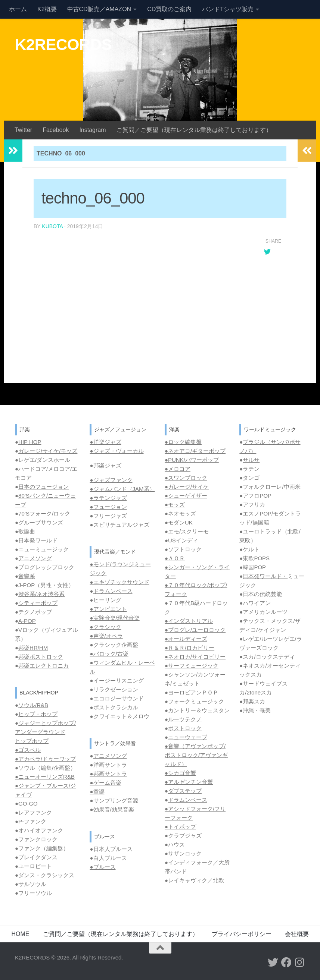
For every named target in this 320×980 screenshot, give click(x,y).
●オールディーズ (186, 639)
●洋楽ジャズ (105, 442)
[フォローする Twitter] (273, 962)
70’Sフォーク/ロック (44, 513)
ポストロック (185, 728)
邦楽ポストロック (41, 657)
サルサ (251, 460)
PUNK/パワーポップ (193, 460)
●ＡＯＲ (175, 558)
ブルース (105, 867)
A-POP (27, 621)
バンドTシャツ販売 (228, 9)
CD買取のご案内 (169, 9)
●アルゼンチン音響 (189, 782)
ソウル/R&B (33, 705)
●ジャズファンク (111, 480)
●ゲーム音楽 (105, 783)
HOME (21, 934)
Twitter (23, 130)
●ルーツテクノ (183, 719)
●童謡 (97, 792)
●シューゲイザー (186, 496)
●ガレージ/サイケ (187, 487)
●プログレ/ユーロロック (195, 630)
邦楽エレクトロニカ (44, 666)
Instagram (92, 130)
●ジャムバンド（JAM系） (122, 489)
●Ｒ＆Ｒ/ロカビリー (189, 648)
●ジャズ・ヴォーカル (116, 451)
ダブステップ (185, 791)
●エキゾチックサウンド (119, 582)
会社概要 (297, 934)
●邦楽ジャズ (105, 465)
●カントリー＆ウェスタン (197, 710)
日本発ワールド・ (265, 576)
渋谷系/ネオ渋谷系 (41, 594)
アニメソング (35, 558)
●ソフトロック (183, 549)
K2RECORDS (63, 45)
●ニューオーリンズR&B (45, 777)
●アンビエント (108, 609)
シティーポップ (38, 603)
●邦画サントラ (108, 774)
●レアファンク (33, 812)
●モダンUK (179, 522)
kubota (52, 226)
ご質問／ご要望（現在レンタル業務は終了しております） (194, 130)
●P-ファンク (31, 821)
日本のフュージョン (44, 487)
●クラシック (105, 627)
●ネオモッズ (180, 513)
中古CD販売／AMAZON (99, 9)
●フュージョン (108, 507)
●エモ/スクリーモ (187, 531)
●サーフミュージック (192, 666)
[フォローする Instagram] (300, 962)
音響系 (27, 576)
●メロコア (178, 469)
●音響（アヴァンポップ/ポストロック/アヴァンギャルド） (196, 755)
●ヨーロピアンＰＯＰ (192, 692)
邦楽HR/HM (33, 648)
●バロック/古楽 (109, 654)
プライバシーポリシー (242, 934)
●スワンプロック (186, 478)
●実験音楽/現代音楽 (114, 618)
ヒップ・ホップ (38, 714)
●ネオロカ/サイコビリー (195, 657)
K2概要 (47, 9)
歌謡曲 (27, 531)
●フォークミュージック (194, 701)
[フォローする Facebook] (286, 962)
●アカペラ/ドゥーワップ (45, 759)
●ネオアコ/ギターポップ (195, 451)
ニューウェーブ (188, 737)
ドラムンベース (113, 591)
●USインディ (181, 540)
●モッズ (175, 505)
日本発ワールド (38, 540)
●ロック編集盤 (183, 442)
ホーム (18, 9)
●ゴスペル (28, 750)
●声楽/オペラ (106, 636)
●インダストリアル (189, 621)
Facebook (56, 130)
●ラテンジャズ (108, 498)
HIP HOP (30, 442)
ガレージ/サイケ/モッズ (48, 451)
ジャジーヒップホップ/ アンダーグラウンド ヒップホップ (45, 732)
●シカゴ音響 (180, 773)
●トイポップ (180, 827)
